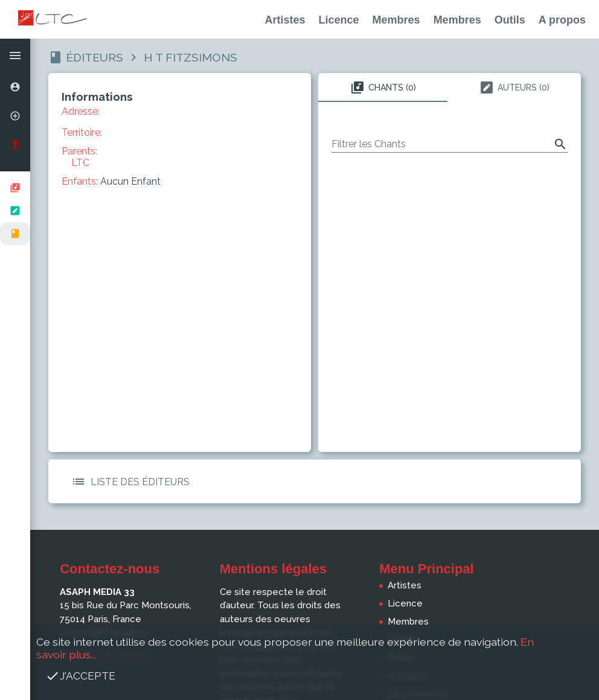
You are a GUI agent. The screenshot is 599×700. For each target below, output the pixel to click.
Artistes (285, 20)
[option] (15, 87)
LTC (80, 163)
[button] (15, 56)
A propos (562, 20)
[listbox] (15, 211)
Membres (396, 20)
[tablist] (450, 87)
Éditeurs (94, 57)
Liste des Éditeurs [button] (128, 482)
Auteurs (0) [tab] (514, 87)
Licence (339, 20)
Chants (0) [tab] (383, 87)
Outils (510, 20)
